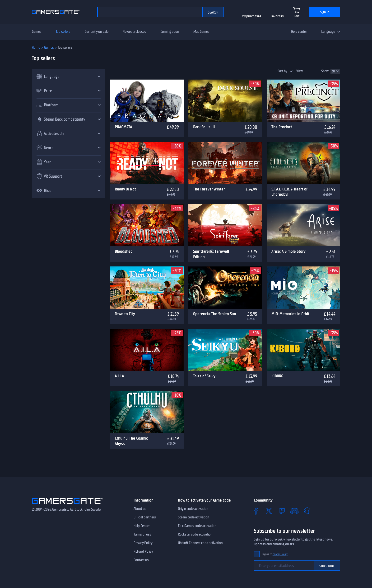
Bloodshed (124, 251)
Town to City (125, 314)
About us (140, 509)
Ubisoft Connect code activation (200, 543)
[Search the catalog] (150, 12)
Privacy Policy (143, 543)
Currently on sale (97, 32)
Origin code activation (193, 509)
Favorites (277, 16)
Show (325, 71)
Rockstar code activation (195, 534)
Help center (299, 32)
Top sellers (63, 32)
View (300, 71)
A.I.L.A (119, 376)
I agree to (275, 554)
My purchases (251, 16)
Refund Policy (143, 551)
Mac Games (201, 32)
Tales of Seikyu (205, 376)
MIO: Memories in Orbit (290, 314)
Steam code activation (194, 517)
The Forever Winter (209, 189)
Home (36, 47)
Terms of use (142, 534)
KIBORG (277, 376)
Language (328, 32)
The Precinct (282, 127)
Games (37, 32)
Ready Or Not (125, 189)
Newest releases (134, 32)
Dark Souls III (204, 127)
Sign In (325, 12)
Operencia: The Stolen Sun (215, 314)
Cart (297, 16)
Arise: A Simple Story (288, 251)
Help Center (142, 526)
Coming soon (170, 32)
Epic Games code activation (197, 526)
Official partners (145, 517)
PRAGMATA (123, 127)
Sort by (282, 71)
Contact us (141, 560)
